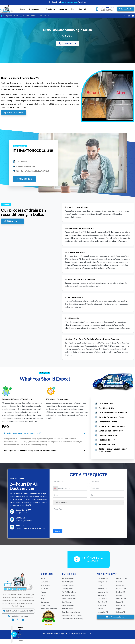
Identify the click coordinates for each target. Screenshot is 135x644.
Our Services (35, 9)
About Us (63, 9)
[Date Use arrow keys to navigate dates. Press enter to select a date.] (70, 495)
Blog (73, 9)
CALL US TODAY (24, 510)
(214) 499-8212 (107, 8)
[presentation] (69, 522)
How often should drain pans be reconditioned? (23, 433)
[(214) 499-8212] (97, 9)
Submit (58, 531)
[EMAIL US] (12, 519)
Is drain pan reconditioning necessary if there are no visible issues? (30, 451)
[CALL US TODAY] (12, 511)
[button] (45, 433)
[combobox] (55, 488)
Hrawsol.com (86, 634)
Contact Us (83, 9)
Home (22, 9)
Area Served (51, 9)
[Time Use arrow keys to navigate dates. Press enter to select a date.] (107, 495)
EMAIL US (21, 518)
